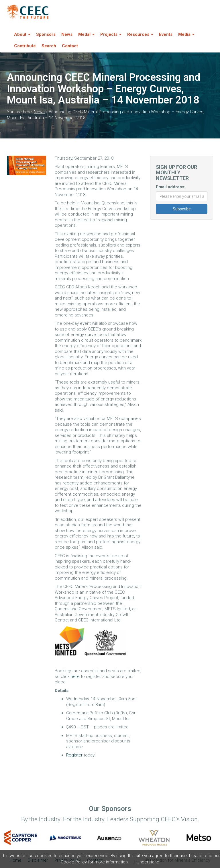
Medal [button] (86, 34)
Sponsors (46, 34)
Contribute (25, 46)
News (67, 34)
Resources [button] (140, 34)
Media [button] (186, 34)
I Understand (147, 862)
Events (166, 34)
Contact (70, 46)
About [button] (22, 34)
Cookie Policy (74, 862)
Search (49, 46)
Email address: (171, 187)
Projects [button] (111, 34)
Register (74, 755)
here (75, 677)
